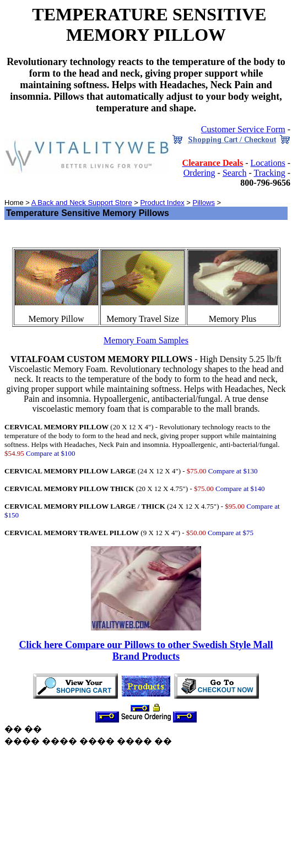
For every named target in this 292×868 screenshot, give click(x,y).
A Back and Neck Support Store (82, 203)
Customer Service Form (243, 129)
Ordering (199, 173)
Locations (268, 163)
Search (235, 173)
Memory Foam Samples (146, 340)
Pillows (203, 203)
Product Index (162, 203)
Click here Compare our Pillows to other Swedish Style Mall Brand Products (146, 651)
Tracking (269, 173)
